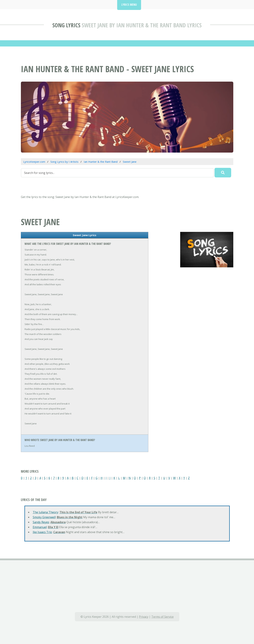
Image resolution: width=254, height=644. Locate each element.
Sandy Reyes (41, 522)
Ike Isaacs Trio (42, 532)
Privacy (144, 617)
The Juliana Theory (45, 512)
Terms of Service (162, 617)
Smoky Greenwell (44, 517)
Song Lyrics (66, 25)
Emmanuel (40, 527)
